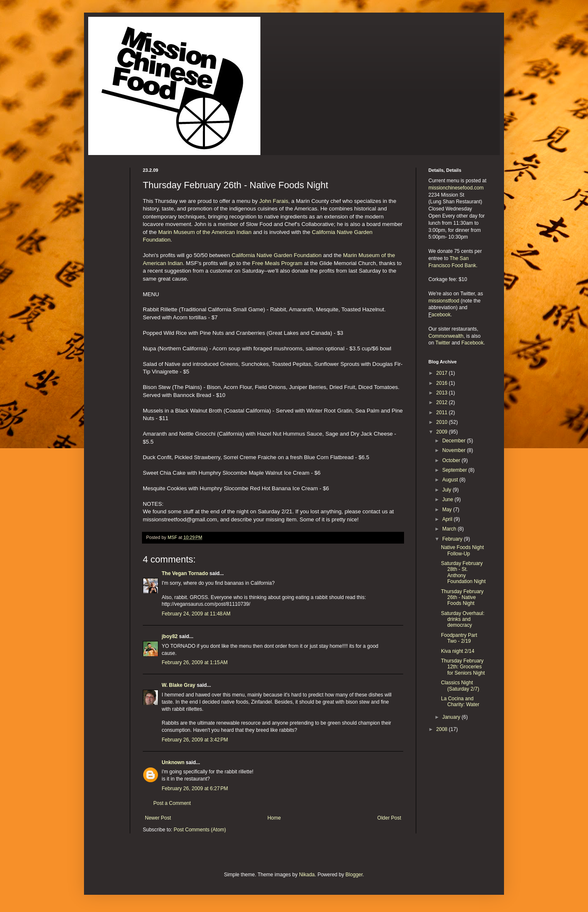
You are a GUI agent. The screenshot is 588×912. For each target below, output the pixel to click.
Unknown (173, 762)
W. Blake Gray (178, 685)
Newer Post (158, 818)
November (455, 450)
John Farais (274, 201)
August (451, 480)
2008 (443, 729)
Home (274, 818)
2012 (443, 402)
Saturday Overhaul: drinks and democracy (463, 619)
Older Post (389, 818)
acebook (441, 315)
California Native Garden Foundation (276, 255)
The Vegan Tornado (185, 573)
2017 (443, 373)
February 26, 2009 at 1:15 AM (195, 662)
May (448, 510)
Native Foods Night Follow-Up (462, 550)
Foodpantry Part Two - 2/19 (459, 638)
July (448, 490)
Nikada (307, 875)
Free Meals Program (277, 263)
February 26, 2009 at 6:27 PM (195, 788)
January (452, 717)
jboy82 (170, 636)
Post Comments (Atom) (200, 830)
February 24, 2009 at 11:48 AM (196, 614)
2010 (443, 422)
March (450, 529)
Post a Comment (172, 803)
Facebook (473, 343)
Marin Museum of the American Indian (205, 232)
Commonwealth (446, 336)
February (453, 539)
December (455, 441)
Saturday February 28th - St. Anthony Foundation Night (463, 572)
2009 (443, 432)
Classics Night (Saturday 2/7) (460, 686)
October (452, 460)
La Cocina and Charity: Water (460, 702)
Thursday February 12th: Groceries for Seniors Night (463, 667)
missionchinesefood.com (456, 188)
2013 (443, 393)
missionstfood (444, 301)
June (448, 499)
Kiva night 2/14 (458, 651)
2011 (443, 413)
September (455, 470)
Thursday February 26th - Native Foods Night (462, 598)
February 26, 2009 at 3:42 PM (195, 740)
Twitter (442, 343)
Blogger (354, 875)
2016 (443, 383)
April (448, 519)
